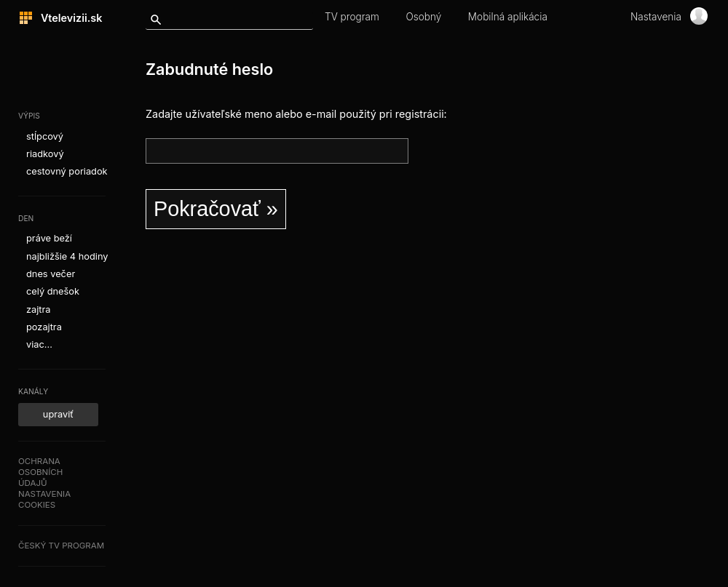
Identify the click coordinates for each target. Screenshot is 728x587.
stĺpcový (45, 136)
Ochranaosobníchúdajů (40, 472)
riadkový (45, 154)
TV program (352, 17)
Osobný (423, 17)
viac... (39, 344)
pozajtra (44, 327)
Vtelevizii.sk (67, 18)
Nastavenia (656, 17)
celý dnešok (53, 291)
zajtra (39, 310)
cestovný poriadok (67, 171)
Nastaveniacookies (44, 499)
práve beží (49, 238)
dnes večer (51, 274)
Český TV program (61, 546)
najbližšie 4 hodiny (67, 256)
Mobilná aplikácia (508, 17)
